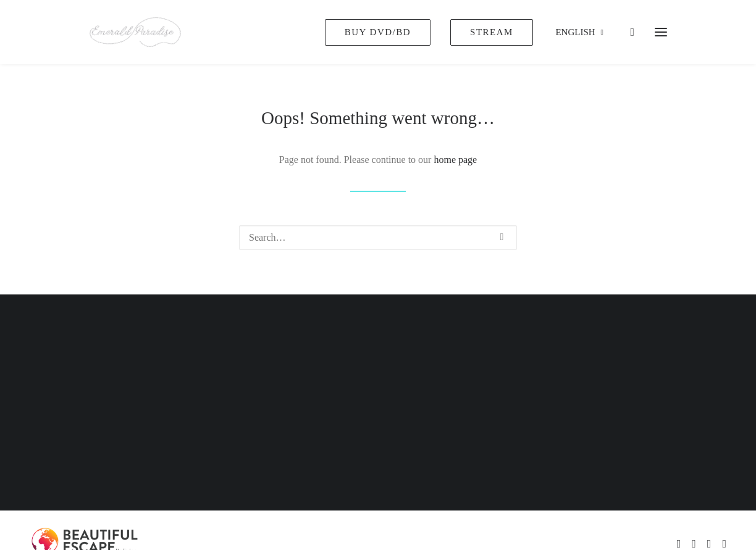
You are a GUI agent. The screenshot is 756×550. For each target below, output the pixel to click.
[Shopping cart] (627, 32)
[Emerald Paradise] (135, 32)
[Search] (378, 238)
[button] (502, 237)
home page (455, 160)
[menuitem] (382, 32)
